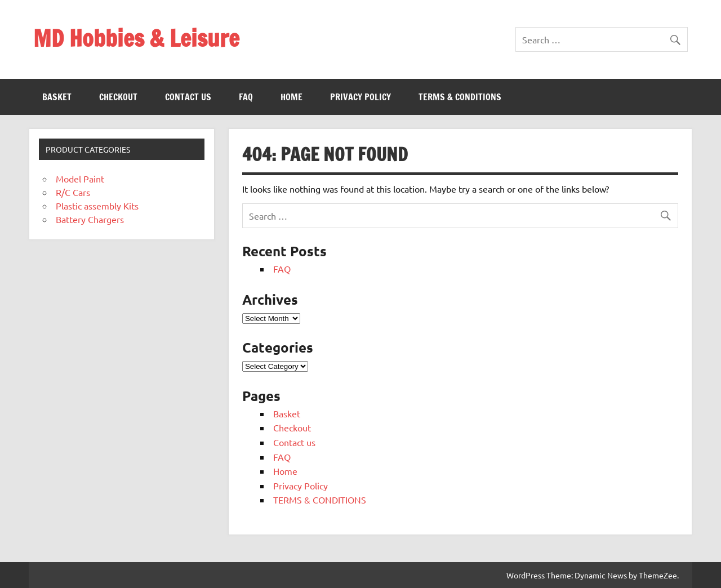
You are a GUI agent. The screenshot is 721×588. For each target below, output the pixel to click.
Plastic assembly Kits (97, 206)
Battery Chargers (90, 219)
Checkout (118, 97)
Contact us (188, 97)
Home (291, 97)
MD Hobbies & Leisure (136, 38)
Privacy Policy (360, 97)
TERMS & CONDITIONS (460, 97)
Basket (57, 97)
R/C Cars (73, 192)
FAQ (246, 97)
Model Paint (80, 179)
